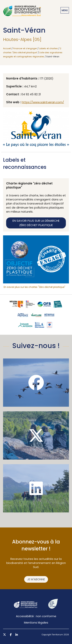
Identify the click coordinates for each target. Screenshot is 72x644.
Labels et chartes (48, 48)
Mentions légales (36, 622)
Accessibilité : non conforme (36, 616)
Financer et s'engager (25, 48)
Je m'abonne (36, 579)
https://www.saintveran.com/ (43, 102)
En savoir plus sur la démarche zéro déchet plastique (36, 223)
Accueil (7, 48)
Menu (65, 10)
